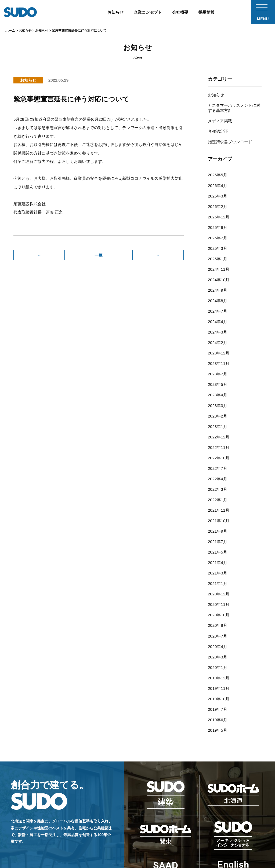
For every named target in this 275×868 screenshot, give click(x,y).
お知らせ (216, 94)
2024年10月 (219, 262)
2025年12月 (219, 205)
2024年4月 (218, 299)
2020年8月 (218, 572)
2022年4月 (218, 440)
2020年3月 (218, 600)
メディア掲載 (220, 117)
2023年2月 (218, 384)
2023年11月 (219, 337)
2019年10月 (219, 637)
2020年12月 (219, 543)
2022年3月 (218, 450)
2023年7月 (218, 346)
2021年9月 (218, 487)
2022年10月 (219, 421)
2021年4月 (218, 515)
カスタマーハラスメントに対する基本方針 (234, 106)
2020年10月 (219, 562)
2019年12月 (219, 619)
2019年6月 (218, 656)
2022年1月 (218, 459)
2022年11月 (219, 412)
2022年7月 (218, 431)
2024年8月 (218, 281)
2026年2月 (218, 196)
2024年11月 (219, 252)
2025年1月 (218, 243)
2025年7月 (218, 224)
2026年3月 (218, 187)
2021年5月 (218, 506)
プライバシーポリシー (240, 839)
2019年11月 (219, 628)
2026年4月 (218, 177)
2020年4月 (218, 590)
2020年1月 (218, 609)
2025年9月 (218, 215)
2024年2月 (218, 318)
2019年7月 (218, 647)
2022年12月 (219, 403)
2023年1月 (218, 393)
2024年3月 (218, 309)
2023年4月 (218, 365)
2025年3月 (218, 234)
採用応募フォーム (176, 839)
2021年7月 (218, 497)
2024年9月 (218, 271)
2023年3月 (218, 374)
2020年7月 (218, 581)
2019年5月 (218, 666)
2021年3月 (218, 525)
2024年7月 (218, 290)
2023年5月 (218, 356)
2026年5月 (218, 168)
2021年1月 (218, 534)
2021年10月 (219, 478)
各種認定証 (218, 127)
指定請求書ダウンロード (230, 136)
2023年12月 (219, 327)
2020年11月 (219, 553)
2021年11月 (219, 468)
